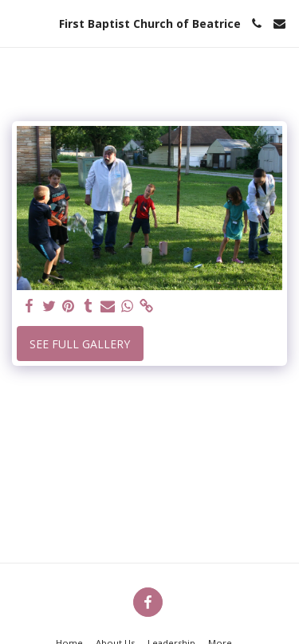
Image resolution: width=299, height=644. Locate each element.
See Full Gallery (80, 344)
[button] (18, 23)
